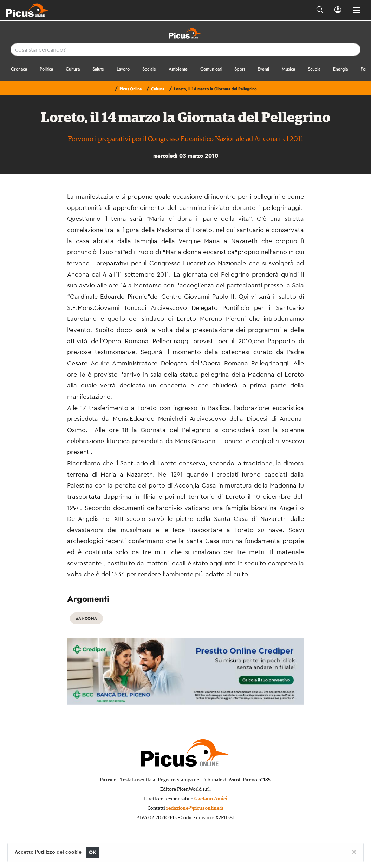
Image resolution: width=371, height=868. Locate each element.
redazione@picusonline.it (195, 808)
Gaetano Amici (211, 799)
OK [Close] (93, 852)
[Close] (354, 852)
